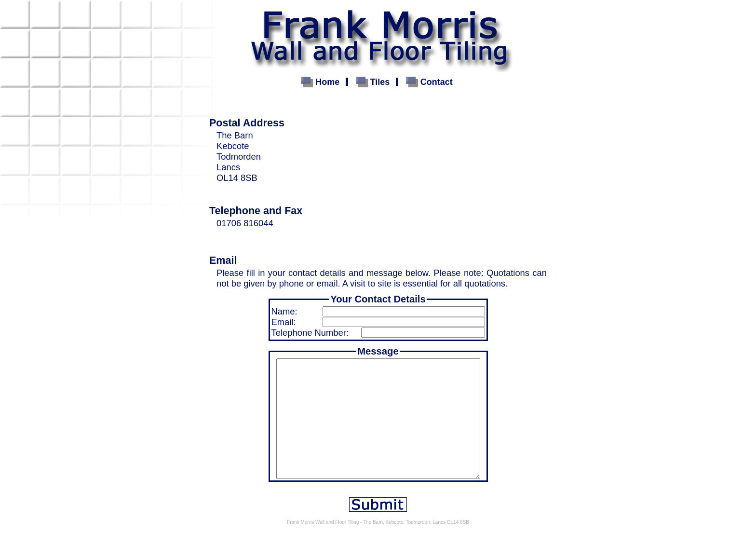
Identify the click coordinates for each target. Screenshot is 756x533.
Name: (284, 311)
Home (327, 82)
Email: (284, 322)
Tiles (380, 82)
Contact (437, 82)
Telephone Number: (310, 333)
